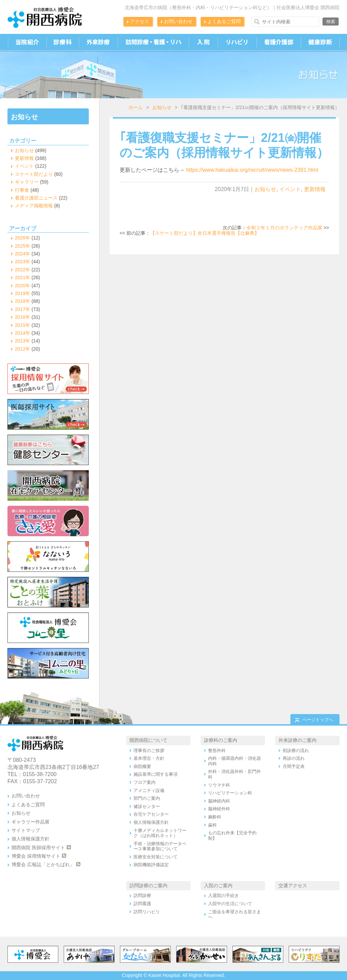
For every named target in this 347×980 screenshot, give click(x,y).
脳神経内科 (219, 801)
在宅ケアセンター (151, 814)
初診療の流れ (296, 750)
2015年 (23, 325)
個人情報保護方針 (30, 839)
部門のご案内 (147, 798)
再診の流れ (294, 758)
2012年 (23, 349)
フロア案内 (145, 782)
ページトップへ (318, 720)
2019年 (23, 293)
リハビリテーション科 (230, 793)
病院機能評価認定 (151, 865)
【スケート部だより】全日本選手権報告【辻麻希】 (205, 233)
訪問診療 (142, 895)
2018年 (23, 301)
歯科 (212, 825)
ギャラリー (27, 182)
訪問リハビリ (147, 912)
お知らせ (162, 107)
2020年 (23, 286)
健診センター (147, 806)
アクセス (140, 21)
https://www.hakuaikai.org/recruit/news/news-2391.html (252, 170)
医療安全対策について (156, 857)
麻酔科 (215, 817)
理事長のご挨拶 (149, 750)
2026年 (23, 238)
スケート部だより (34, 174)
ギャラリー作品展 (30, 822)
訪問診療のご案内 (148, 885)
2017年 (23, 309)
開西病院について (148, 740)
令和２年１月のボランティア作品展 (284, 228)
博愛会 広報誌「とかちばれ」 (43, 864)
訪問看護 (142, 904)
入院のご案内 (218, 885)
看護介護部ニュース (36, 198)
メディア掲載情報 (34, 206)
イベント (290, 189)
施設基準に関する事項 (156, 774)
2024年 (23, 254)
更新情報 (315, 189)
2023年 (23, 262)
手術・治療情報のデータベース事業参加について (160, 846)
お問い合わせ (178, 21)
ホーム (136, 107)
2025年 (23, 246)
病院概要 (142, 766)
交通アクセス (293, 885)
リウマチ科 (219, 785)
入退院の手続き (223, 895)
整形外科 (217, 750)
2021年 (23, 277)
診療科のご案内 (221, 740)
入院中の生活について (230, 904)
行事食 (22, 190)
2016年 (23, 317)
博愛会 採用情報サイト (36, 856)
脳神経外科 (219, 809)
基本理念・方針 (149, 758)
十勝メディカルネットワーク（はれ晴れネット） (160, 833)
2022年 (23, 270)
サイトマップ (26, 830)
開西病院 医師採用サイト (38, 848)
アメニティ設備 (149, 790)
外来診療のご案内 (298, 740)
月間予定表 (294, 766)
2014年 (23, 333)
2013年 (23, 341)
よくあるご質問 (224, 21)
